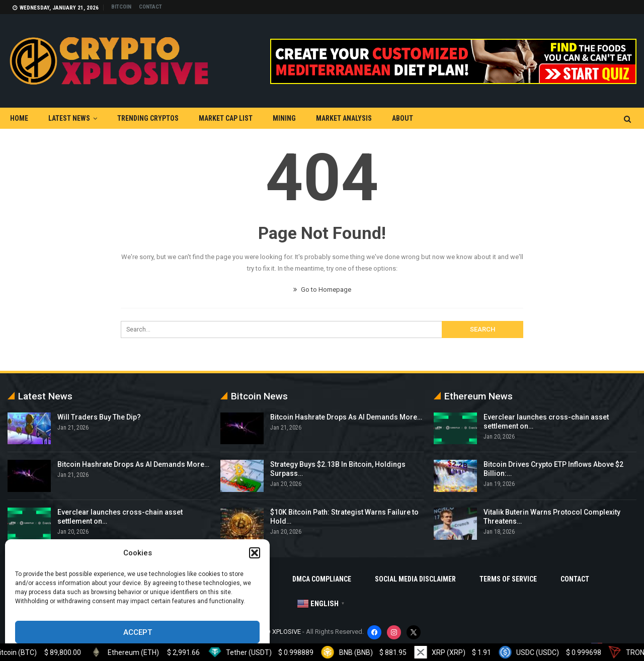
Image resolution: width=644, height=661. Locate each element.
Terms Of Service (508, 579)
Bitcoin (121, 7)
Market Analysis (344, 118)
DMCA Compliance (322, 579)
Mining (284, 118)
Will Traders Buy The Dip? (99, 417)
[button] (255, 553)
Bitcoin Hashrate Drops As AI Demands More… (133, 464)
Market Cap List (226, 118)
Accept (138, 632)
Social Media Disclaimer (415, 579)
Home (19, 118)
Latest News (69, 118)
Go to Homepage (322, 290)
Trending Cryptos (148, 118)
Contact (150, 7)
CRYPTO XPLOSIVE (274, 632)
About (403, 118)
